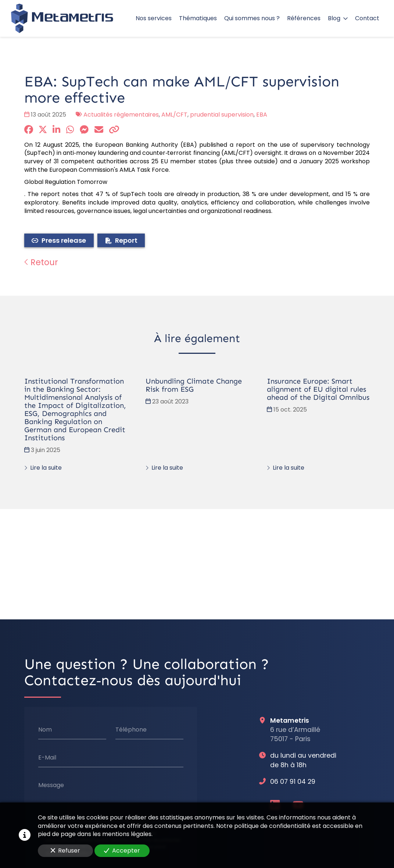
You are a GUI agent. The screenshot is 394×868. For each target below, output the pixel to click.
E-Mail (47, 757)
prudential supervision (222, 115)
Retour (41, 262)
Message (51, 785)
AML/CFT (174, 115)
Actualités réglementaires (121, 115)
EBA (262, 115)
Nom (45, 729)
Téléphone (131, 729)
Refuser (65, 851)
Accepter (122, 851)
